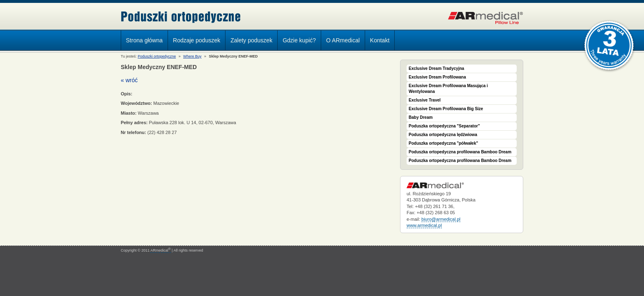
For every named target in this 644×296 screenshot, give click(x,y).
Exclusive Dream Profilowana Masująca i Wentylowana (448, 89)
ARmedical (160, 250)
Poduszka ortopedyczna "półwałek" (443, 143)
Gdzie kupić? (299, 40)
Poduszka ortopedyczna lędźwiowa (443, 135)
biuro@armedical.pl (441, 219)
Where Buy (192, 56)
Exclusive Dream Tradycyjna (436, 68)
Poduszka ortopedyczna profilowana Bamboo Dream (460, 152)
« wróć (129, 80)
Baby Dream (421, 117)
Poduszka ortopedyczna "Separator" (444, 126)
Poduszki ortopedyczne (181, 17)
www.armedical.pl (424, 225)
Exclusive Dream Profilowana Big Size (446, 109)
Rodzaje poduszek (194, 42)
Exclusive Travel (425, 100)
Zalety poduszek (251, 40)
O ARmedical (343, 40)
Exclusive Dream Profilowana (437, 77)
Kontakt (380, 40)
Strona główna (145, 40)
